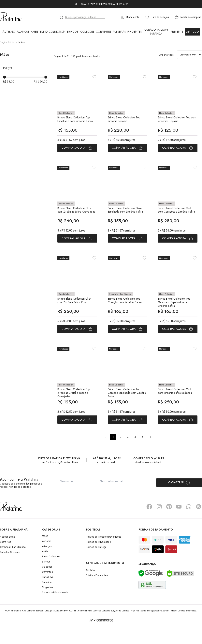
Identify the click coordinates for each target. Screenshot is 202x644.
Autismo (9, 32)
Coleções (87, 32)
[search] (62, 18)
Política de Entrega (96, 563)
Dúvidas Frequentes (97, 592)
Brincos (73, 32)
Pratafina (11, 17)
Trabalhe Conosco (10, 568)
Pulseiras (119, 32)
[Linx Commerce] (101, 636)
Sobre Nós (6, 558)
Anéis (35, 32)
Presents (177, 32)
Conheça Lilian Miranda (13, 563)
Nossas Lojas (7, 553)
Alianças (23, 32)
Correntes (104, 32)
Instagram (159, 523)
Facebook (149, 523)
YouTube (179, 523)
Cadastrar (179, 499)
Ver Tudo (192, 32)
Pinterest (169, 523)
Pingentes (135, 32)
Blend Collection (53, 32)
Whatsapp (189, 523)
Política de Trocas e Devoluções (104, 553)
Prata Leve (48, 593)
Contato (90, 586)
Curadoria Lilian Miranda (156, 32)
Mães (45, 552)
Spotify (199, 523)
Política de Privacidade (98, 558)
